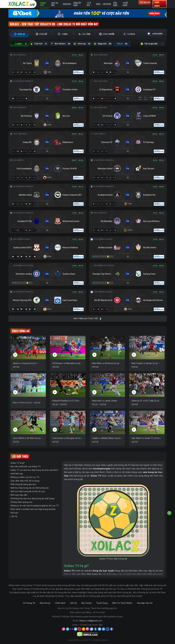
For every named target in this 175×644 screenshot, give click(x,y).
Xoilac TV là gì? (18, 463)
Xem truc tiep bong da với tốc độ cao (28, 491)
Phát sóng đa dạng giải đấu (23, 484)
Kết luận (14, 513)
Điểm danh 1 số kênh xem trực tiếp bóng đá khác (33, 509)
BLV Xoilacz (61, 44)
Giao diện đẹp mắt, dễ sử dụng (25, 481)
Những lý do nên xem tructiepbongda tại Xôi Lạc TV (35, 506)
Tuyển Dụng (125, 4)
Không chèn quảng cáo (21, 502)
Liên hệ (14, 516)
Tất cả (122, 44)
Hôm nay (82, 44)
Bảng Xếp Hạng (77, 4)
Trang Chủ (43, 4)
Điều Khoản (45, 603)
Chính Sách (60, 603)
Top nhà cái (145, 2)
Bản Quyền (87, 603)
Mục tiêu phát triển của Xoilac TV (26, 466)
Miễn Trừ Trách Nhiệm (122, 603)
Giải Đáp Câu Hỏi (145, 603)
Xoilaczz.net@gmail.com (91, 621)
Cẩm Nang (115, 4)
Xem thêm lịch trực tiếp (87, 319)
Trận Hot (39, 44)
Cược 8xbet (157, 4)
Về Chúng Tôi (29, 603)
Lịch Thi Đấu (55, 4)
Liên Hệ (73, 603)
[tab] (20, 34)
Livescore (107, 4)
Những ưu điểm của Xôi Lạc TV (25, 477)
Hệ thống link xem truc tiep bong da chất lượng (32, 499)
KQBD (98, 4)
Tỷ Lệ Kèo (89, 4)
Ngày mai (103, 44)
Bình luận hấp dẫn (19, 495)
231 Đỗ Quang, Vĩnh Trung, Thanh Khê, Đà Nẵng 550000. (91, 608)
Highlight (67, 4)
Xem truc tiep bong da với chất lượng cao (30, 488)
